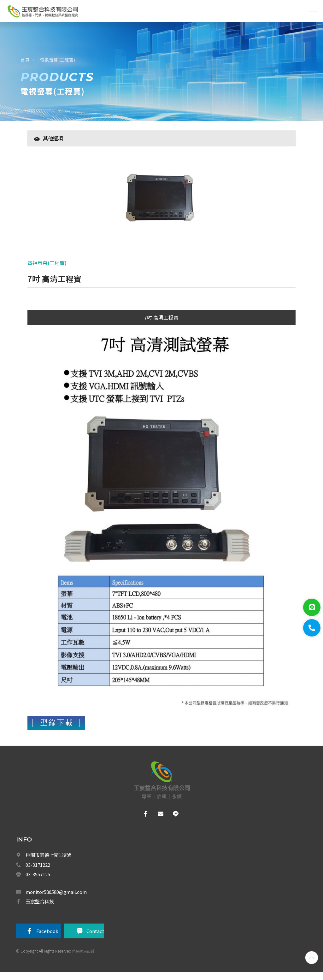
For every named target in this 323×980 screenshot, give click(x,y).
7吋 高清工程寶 (161, 325)
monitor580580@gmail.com (56, 899)
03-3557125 (38, 881)
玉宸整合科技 (40, 909)
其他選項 (49, 143)
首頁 (27, 63)
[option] (161, 205)
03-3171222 (38, 872)
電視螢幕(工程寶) (59, 63)
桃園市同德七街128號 (48, 862)
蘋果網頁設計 (83, 959)
